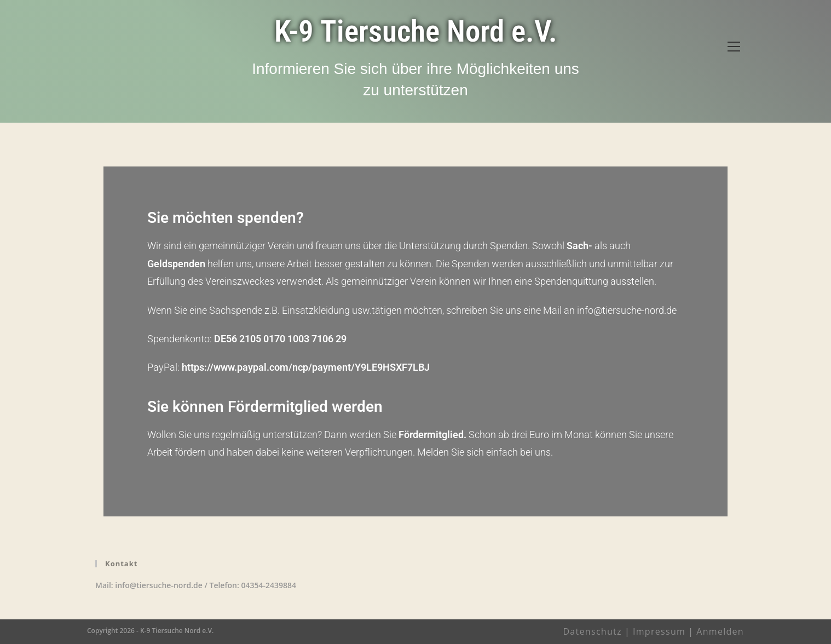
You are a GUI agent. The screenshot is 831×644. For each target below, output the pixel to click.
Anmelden (720, 631)
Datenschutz (592, 631)
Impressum (659, 631)
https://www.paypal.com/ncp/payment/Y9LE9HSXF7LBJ (306, 367)
